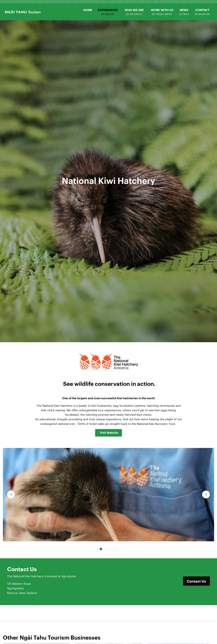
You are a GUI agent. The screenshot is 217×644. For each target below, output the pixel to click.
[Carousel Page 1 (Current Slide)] (101, 549)
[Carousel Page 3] (108, 549)
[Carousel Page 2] (105, 549)
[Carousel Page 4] (112, 549)
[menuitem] (88, 10)
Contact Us (196, 581)
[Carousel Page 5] (116, 549)
